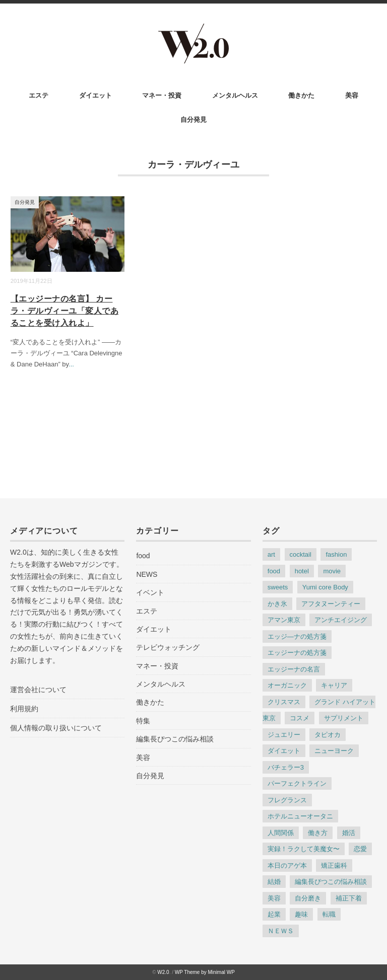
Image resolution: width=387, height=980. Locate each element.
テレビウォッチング (168, 647)
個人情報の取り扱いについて (56, 728)
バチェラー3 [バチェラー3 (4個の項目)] (286, 767)
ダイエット (95, 95)
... (71, 364)
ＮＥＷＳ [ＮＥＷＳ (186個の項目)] (281, 931)
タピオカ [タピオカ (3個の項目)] (328, 735)
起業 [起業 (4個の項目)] (274, 914)
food (143, 556)
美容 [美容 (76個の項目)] (274, 898)
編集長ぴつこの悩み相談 (175, 739)
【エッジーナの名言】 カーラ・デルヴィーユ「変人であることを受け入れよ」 (64, 311)
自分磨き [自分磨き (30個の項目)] (308, 898)
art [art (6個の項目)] (271, 554)
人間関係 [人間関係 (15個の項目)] (281, 833)
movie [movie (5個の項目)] (332, 571)
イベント (150, 592)
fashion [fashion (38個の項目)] (336, 554)
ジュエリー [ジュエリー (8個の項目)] (284, 735)
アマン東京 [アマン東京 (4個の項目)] (284, 620)
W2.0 (163, 972)
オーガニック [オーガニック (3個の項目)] (287, 685)
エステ (39, 95)
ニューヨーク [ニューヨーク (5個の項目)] (334, 751)
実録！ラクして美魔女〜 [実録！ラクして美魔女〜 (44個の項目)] (304, 849)
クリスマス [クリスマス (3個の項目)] (284, 702)
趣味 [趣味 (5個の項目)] (301, 914)
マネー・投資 (162, 95)
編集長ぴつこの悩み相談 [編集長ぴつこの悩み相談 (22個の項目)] (331, 882)
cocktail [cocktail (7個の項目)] (301, 554)
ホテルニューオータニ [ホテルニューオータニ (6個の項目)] (300, 816)
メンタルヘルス (235, 95)
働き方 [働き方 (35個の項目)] (318, 833)
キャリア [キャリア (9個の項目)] (334, 685)
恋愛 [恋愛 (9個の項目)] (360, 849)
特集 (143, 721)
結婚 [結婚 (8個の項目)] (274, 882)
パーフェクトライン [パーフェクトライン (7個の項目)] (297, 783)
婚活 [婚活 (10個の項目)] (349, 833)
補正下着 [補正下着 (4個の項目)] (349, 898)
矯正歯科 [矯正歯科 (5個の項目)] (334, 865)
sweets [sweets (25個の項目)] (278, 587)
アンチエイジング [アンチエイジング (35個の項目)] (341, 620)
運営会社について (38, 690)
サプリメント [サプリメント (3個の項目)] (344, 718)
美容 (352, 95)
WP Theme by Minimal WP (205, 972)
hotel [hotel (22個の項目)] (302, 571)
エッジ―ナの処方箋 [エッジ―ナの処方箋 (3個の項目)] (297, 636)
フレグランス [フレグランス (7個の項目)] (287, 800)
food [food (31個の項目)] (274, 571)
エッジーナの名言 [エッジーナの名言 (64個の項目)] (294, 669)
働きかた (301, 95)
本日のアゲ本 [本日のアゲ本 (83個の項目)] (287, 865)
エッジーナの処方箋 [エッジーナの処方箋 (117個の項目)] (297, 653)
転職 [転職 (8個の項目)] (329, 914)
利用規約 (24, 709)
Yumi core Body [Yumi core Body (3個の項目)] (325, 587)
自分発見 (193, 120)
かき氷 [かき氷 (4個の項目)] (277, 604)
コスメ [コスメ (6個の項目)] (300, 718)
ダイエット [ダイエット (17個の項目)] (284, 751)
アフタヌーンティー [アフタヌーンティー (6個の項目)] (331, 604)
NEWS (147, 574)
